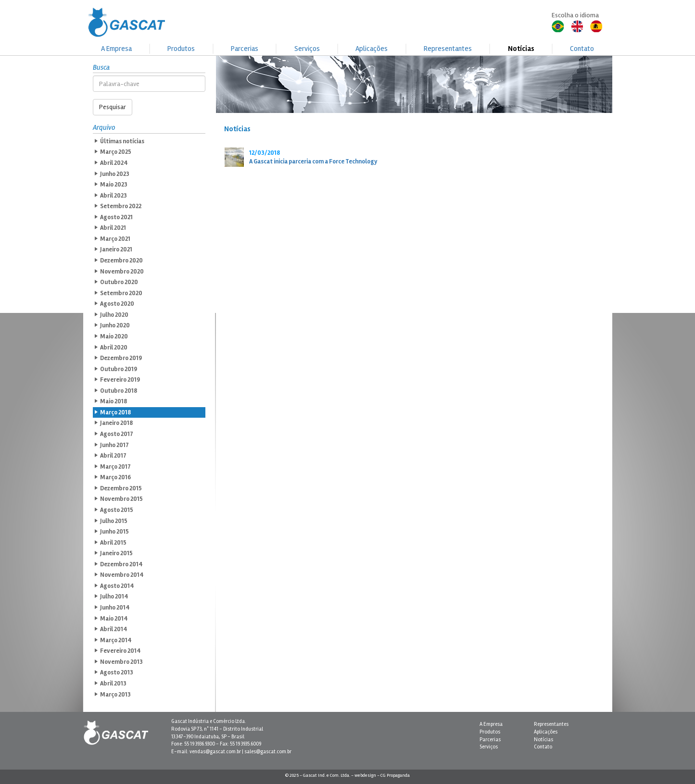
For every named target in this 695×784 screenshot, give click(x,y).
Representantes (448, 49)
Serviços (307, 49)
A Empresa (116, 49)
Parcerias (245, 49)
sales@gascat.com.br (268, 752)
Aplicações (372, 49)
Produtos (181, 49)
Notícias (521, 49)
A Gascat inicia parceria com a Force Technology (313, 162)
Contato (582, 49)
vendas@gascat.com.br (215, 752)
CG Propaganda (395, 775)
